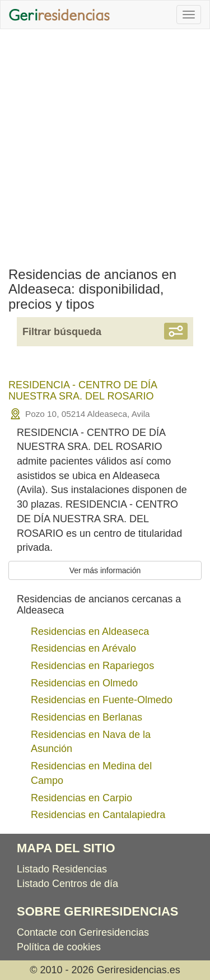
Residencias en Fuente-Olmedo (102, 700)
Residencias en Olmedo (84, 683)
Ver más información (105, 570)
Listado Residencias (62, 869)
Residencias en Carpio (81, 798)
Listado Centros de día (67, 884)
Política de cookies (59, 947)
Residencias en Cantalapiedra (98, 815)
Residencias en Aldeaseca (90, 631)
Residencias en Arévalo (83, 648)
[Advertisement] (105, 145)
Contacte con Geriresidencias (83, 932)
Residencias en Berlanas (87, 717)
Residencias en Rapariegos (92, 666)
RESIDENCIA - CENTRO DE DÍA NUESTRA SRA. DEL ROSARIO (83, 391)
